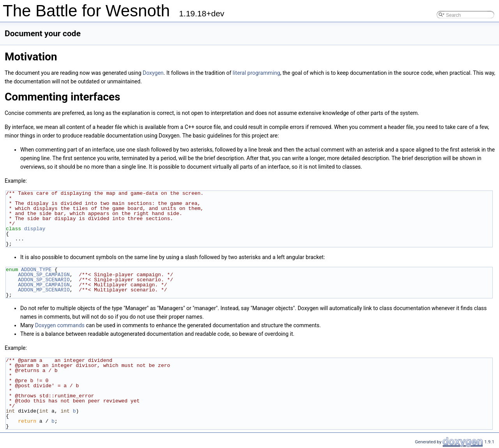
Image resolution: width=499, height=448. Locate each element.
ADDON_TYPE (36, 270)
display (35, 229)
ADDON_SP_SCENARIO (44, 280)
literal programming (257, 73)
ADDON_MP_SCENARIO (44, 290)
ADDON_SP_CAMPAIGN (44, 275)
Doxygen (153, 73)
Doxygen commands (60, 325)
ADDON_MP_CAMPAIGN (44, 285)
